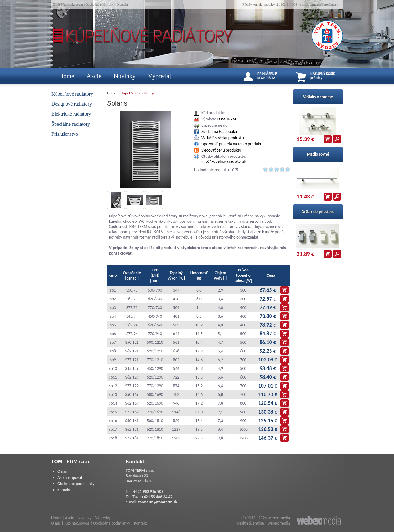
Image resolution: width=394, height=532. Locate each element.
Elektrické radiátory (71, 114)
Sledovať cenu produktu (221, 150)
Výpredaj (159, 76)
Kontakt (123, 5)
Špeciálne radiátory (71, 124)
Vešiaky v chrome (318, 97)
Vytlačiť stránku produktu (223, 138)
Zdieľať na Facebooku (219, 132)
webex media (279, 518)
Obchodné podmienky (100, 5)
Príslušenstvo (65, 134)
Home (67, 76)
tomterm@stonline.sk (324, 5)
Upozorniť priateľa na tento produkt (231, 144)
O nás (57, 5)
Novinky (125, 76)
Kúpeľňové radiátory (72, 94)
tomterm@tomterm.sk (158, 502)
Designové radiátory (72, 104)
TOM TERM (226, 119)
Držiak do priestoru (318, 212)
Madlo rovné (318, 154)
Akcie (94, 76)
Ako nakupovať (73, 5)
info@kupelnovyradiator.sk (224, 161)
